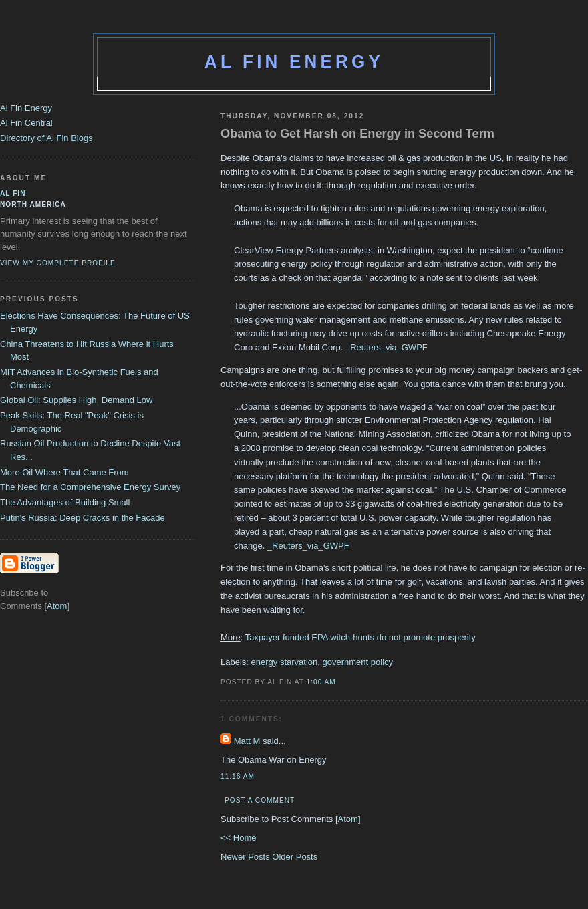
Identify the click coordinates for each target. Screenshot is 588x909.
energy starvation (285, 662)
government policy (358, 662)
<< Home (238, 838)
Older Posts (295, 857)
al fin (13, 193)
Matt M (247, 741)
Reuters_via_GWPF (389, 347)
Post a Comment (260, 800)
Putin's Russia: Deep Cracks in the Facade (83, 518)
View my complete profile (58, 263)
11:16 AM (238, 776)
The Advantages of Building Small (65, 502)
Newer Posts (246, 857)
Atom (348, 819)
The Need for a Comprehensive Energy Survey (90, 487)
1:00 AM (321, 682)
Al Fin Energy (294, 61)
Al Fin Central (26, 123)
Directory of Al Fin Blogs (46, 138)
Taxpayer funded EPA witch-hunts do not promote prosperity (360, 637)
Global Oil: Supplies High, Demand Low (76, 400)
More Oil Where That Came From (64, 472)
